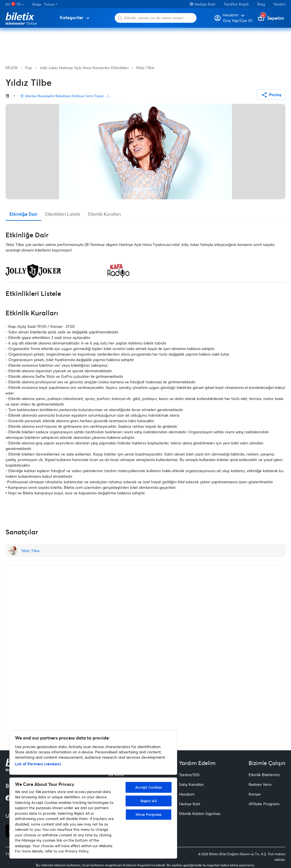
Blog (261, 4)
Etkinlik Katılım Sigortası (200, 813)
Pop (29, 68)
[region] (93, 794)
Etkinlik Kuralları (105, 214)
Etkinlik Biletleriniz (264, 775)
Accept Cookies (149, 787)
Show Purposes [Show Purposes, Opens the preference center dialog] (149, 814)
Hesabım (187, 794)
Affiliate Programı (264, 804)
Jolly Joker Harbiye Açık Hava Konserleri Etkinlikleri (84, 68)
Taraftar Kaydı (236, 4)
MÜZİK (12, 68)
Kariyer (255, 794)
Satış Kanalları (191, 784)
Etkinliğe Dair (23, 214)
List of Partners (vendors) (38, 764)
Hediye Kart (203, 4)
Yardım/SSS (189, 775)
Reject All (149, 801)
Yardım (279, 4)
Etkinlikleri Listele (63, 214)
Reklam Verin (260, 784)
